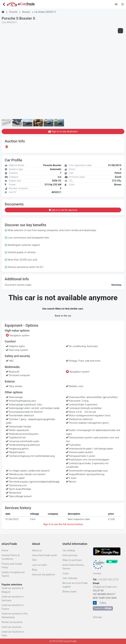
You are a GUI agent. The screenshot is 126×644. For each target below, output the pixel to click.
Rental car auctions (12, 622)
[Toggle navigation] (123, 4)
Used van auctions (12, 627)
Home (5, 550)
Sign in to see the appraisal (63, 210)
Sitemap (97, 617)
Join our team (39, 565)
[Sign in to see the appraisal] (7, 147)
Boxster (26, 12)
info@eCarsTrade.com (105, 587)
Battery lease (69, 592)
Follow (103, 603)
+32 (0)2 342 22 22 (109, 579)
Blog (34, 570)
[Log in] (117, 4)
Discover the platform (44, 575)
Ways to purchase (72, 560)
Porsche (13, 12)
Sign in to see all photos (63, 131)
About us (37, 550)
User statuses (70, 578)
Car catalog (69, 550)
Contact (97, 573)
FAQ (34, 560)
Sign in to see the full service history (63, 524)
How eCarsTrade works (45, 555)
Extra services (70, 555)
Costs (66, 573)
